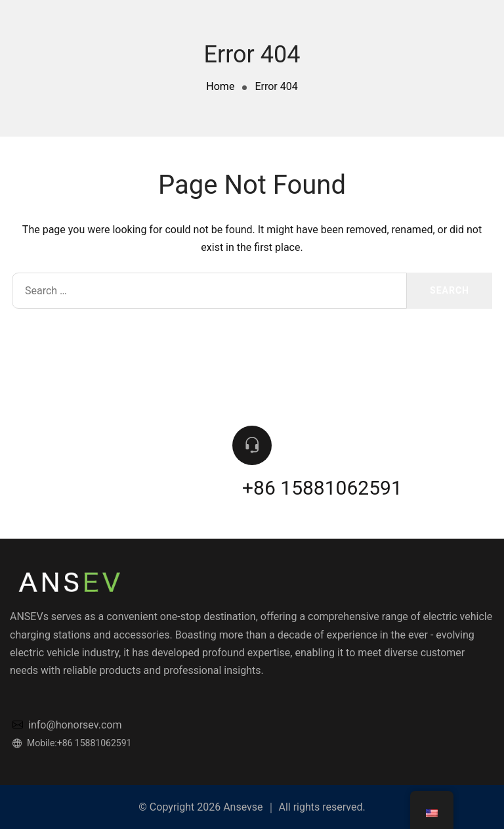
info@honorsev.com (67, 725)
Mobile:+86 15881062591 (72, 743)
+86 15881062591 (322, 488)
